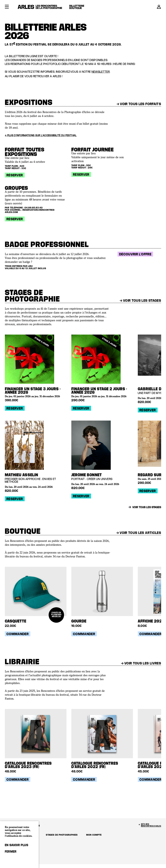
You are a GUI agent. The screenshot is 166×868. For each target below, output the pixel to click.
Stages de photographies (62, 835)
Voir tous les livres (141, 663)
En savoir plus (17, 845)
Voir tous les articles (139, 533)
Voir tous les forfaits (139, 104)
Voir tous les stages (140, 300)
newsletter (101, 72)
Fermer (11, 851)
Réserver (15, 175)
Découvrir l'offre (135, 254)
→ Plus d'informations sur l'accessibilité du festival (41, 135)
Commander (18, 634)
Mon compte (94, 835)
